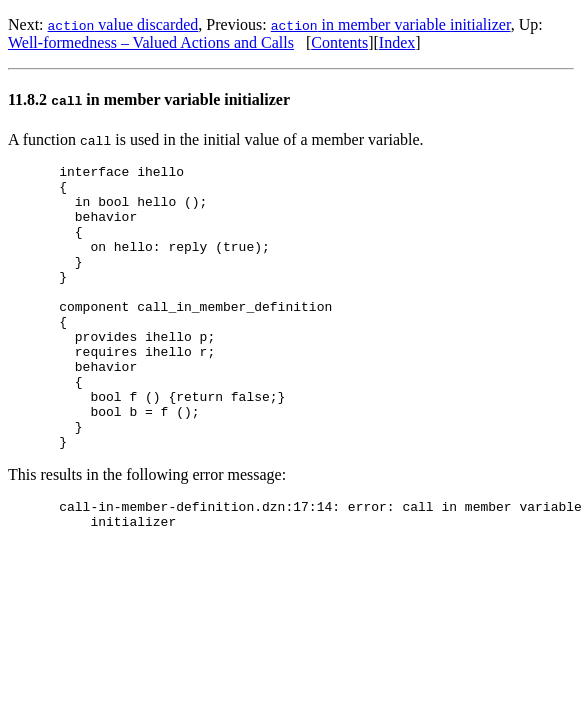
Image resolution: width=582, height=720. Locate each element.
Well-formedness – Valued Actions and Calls (151, 42)
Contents (339, 42)
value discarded (123, 24)
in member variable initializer (391, 24)
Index (397, 42)
